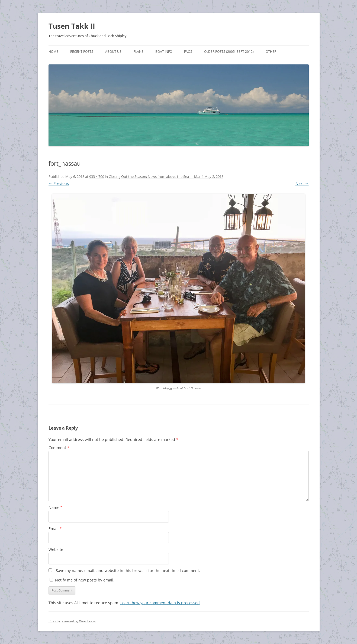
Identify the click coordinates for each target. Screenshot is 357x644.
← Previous (59, 183)
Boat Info (164, 52)
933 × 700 (97, 176)
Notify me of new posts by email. (85, 580)
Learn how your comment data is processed (160, 603)
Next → (302, 183)
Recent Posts (82, 52)
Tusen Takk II (72, 26)
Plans (138, 52)
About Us (113, 52)
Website (56, 549)
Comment (59, 448)
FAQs (188, 52)
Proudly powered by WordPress (72, 621)
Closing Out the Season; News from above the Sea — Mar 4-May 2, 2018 (166, 176)
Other (271, 52)
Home (53, 52)
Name (56, 507)
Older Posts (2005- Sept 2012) (229, 52)
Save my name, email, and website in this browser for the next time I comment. (128, 571)
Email (55, 529)
